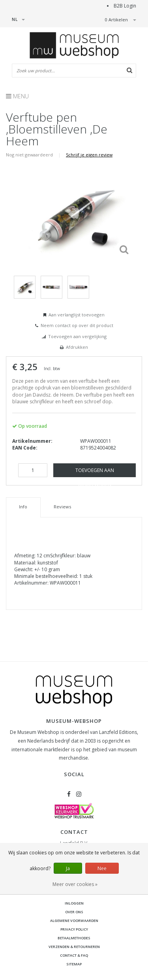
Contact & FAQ (74, 955)
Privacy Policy (74, 929)
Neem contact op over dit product (77, 325)
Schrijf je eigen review (89, 155)
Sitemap (74, 964)
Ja (68, 868)
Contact (74, 832)
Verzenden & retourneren (74, 947)
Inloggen (74, 903)
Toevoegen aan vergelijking (77, 336)
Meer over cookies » (75, 884)
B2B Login (125, 6)
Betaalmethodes (74, 938)
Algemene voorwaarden (74, 921)
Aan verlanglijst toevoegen (77, 315)
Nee (102, 868)
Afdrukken (77, 347)
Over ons (74, 912)
